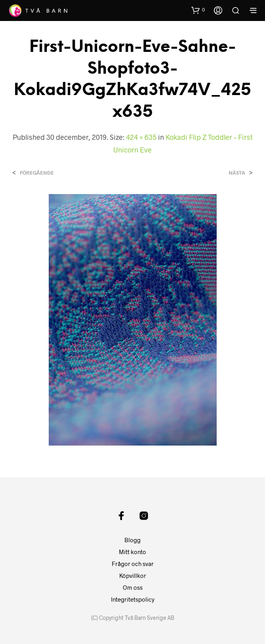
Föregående (37, 173)
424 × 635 (141, 137)
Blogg (132, 540)
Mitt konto (132, 552)
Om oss (133, 587)
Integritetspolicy (133, 599)
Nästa (237, 173)
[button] (198, 10)
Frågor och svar (133, 564)
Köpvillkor (133, 575)
